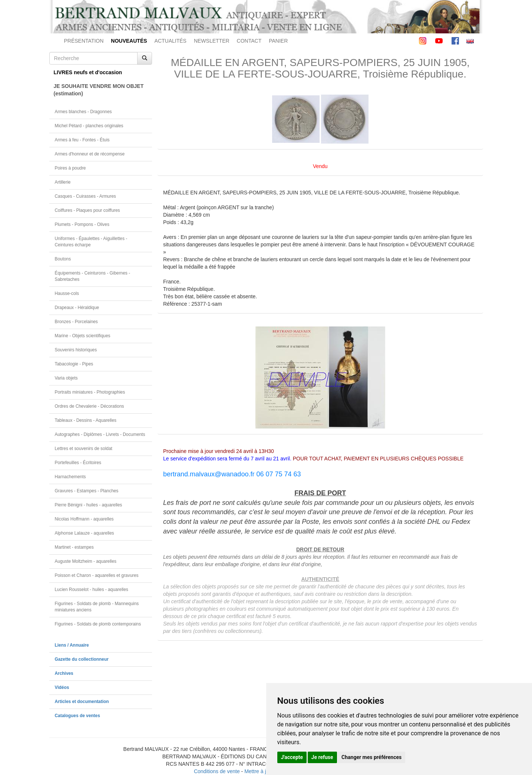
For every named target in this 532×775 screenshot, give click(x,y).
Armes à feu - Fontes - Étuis (82, 140)
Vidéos (62, 687)
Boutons (63, 259)
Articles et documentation (82, 702)
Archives (64, 673)
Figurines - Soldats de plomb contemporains (98, 624)
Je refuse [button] (322, 757)
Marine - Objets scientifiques (83, 336)
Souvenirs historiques (76, 350)
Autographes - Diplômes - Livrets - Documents (100, 434)
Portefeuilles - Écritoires (78, 463)
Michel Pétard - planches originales (89, 126)
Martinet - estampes (74, 547)
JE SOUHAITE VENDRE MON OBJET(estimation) (99, 90)
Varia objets (66, 378)
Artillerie (63, 182)
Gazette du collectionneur (82, 659)
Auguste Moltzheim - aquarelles (86, 561)
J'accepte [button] (292, 757)
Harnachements (70, 477)
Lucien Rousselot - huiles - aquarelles (92, 590)
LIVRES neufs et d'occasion (88, 72)
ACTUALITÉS (171, 41)
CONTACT (249, 41)
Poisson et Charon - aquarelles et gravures (97, 575)
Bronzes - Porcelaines (76, 322)
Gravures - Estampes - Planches (87, 491)
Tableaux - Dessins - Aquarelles (86, 420)
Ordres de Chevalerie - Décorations (90, 406)
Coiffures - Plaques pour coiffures (87, 210)
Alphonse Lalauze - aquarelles (85, 533)
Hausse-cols (67, 293)
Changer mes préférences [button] (371, 757)
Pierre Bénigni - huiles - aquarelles (89, 505)
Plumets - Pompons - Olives (82, 224)
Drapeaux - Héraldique (77, 308)
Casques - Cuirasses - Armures (85, 196)
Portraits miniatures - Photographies (90, 392)
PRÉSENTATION (84, 41)
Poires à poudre (70, 168)
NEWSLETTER (212, 41)
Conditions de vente (217, 771)
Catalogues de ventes (77, 716)
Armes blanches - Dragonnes (83, 112)
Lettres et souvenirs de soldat (84, 449)
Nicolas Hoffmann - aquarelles (84, 519)
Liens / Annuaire (72, 645)
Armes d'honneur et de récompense (90, 154)
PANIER (278, 41)
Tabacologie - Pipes (74, 364)
